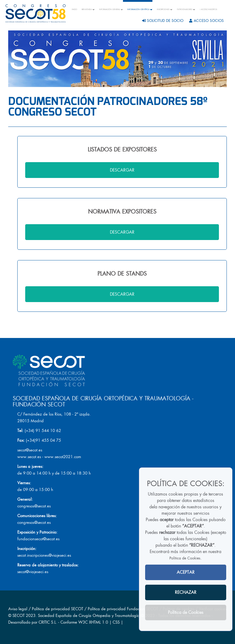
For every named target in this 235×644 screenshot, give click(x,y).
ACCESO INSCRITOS (208, 9)
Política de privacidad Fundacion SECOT (123, 609)
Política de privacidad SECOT (58, 609)
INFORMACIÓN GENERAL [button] (111, 9)
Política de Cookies (185, 558)
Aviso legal (18, 609)
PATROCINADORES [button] (186, 9)
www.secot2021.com (63, 457)
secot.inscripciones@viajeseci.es (44, 555)
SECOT (19, 616)
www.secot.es (29, 457)
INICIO (75, 9)
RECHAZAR (186, 592)
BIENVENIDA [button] (88, 9)
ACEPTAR (186, 572)
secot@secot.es (30, 450)
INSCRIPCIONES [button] (165, 9)
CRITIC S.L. (48, 622)
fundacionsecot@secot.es (38, 539)
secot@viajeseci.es (33, 572)
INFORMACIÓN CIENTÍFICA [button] (140, 9)
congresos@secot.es (34, 506)
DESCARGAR (122, 170)
